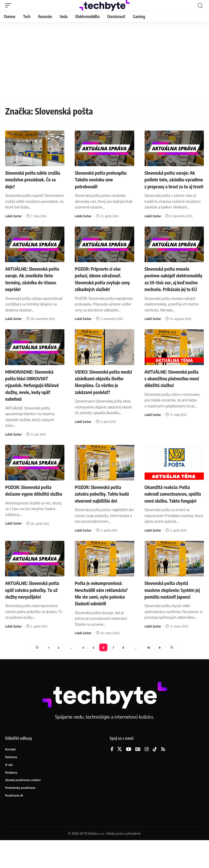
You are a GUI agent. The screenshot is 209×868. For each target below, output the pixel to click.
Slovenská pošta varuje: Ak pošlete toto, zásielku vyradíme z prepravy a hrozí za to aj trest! (174, 183)
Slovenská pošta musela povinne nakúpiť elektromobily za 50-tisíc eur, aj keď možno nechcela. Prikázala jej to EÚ (173, 288)
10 (149, 673)
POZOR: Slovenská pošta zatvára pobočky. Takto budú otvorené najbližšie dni (104, 506)
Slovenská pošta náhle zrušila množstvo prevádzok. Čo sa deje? (29, 179)
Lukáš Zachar (14, 216)
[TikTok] (155, 775)
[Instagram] (147, 775)
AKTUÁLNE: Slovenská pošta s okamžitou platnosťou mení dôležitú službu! (171, 394)
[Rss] (163, 775)
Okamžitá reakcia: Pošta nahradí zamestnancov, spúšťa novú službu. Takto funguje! (172, 509)
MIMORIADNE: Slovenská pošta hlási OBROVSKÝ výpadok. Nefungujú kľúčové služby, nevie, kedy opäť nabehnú (34, 397)
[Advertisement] (104, 61)
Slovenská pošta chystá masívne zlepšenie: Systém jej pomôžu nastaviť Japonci (173, 608)
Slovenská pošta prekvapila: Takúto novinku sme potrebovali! (104, 179)
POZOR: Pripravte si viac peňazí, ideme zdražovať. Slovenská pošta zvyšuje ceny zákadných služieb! (101, 285)
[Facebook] (112, 775)
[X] (120, 775)
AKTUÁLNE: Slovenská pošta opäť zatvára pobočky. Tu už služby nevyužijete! (29, 611)
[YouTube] (129, 775)
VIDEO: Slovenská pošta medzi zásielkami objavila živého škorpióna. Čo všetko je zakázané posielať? (104, 394)
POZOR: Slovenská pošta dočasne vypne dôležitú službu (31, 506)
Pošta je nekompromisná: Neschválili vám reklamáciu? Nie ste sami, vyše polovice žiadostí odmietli (101, 615)
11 (160, 673)
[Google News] (138, 775)
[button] (10, 5)
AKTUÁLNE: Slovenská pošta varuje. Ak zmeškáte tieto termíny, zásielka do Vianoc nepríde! (33, 285)
